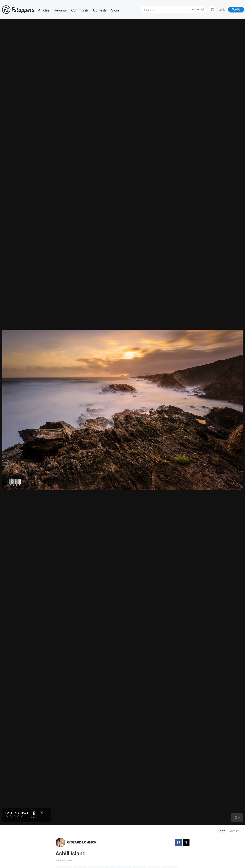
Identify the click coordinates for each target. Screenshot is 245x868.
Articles (44, 10)
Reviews (60, 10)
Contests (100, 10)
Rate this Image (17, 813)
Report (235, 831)
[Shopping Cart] (212, 9)
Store (115, 10)
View (222, 831)
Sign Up (236, 9)
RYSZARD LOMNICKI (82, 842)
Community (80, 10)
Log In (222, 9)
